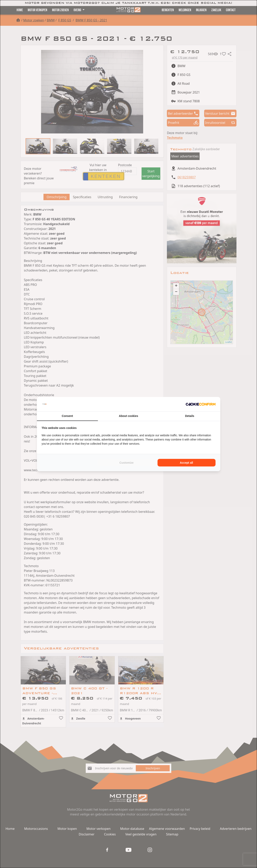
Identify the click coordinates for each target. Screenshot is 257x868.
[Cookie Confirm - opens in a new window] (201, 404)
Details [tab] (190, 416)
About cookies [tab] (128, 416)
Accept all (186, 463)
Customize (127, 463)
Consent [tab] (67, 416)
